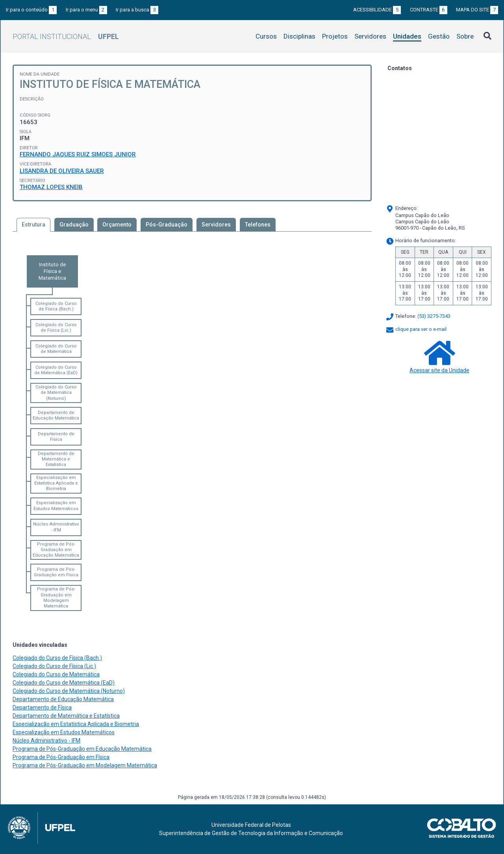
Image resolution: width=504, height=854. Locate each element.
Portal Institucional (66, 36)
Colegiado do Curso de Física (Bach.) (56, 306)
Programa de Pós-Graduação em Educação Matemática (56, 550)
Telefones (258, 225)
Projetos (335, 36)
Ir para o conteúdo (31, 10)
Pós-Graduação (167, 225)
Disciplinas (299, 36)
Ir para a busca (137, 10)
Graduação (74, 225)
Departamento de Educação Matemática (56, 415)
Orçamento (117, 225)
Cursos (266, 36)
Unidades (407, 36)
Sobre (465, 36)
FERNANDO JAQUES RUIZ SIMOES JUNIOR (78, 154)
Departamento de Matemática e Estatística (56, 459)
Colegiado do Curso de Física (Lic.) (56, 328)
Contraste (429, 10)
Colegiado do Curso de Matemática (56, 349)
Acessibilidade (377, 10)
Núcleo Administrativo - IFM (56, 527)
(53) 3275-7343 (434, 316)
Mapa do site (477, 10)
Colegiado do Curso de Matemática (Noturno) (56, 393)
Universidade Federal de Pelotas (251, 825)
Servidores (370, 36)
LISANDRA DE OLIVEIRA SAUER (62, 171)
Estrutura (33, 225)
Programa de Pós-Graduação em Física (56, 572)
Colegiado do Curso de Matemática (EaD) (56, 370)
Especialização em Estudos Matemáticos (56, 506)
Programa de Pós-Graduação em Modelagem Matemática (56, 598)
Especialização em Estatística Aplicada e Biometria (56, 483)
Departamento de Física (56, 437)
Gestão (439, 36)
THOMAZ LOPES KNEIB (51, 187)
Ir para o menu (86, 10)
